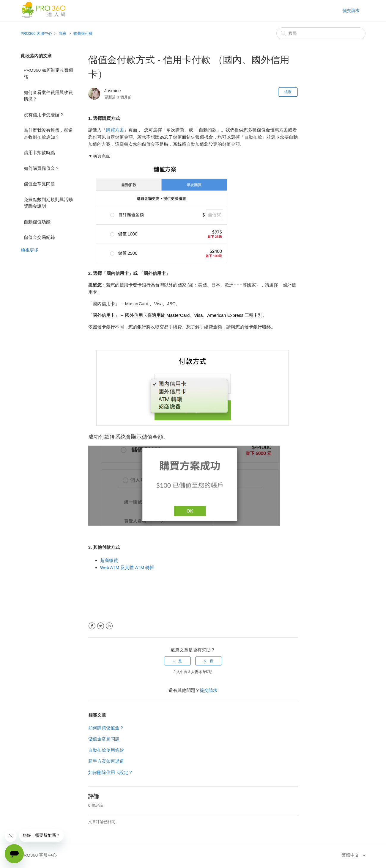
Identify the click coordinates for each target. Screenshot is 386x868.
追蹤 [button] (288, 92)
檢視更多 (30, 250)
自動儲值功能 (37, 222)
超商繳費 (109, 560)
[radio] (177, 661)
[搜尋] (321, 33)
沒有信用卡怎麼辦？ (44, 115)
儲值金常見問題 (39, 184)
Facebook (92, 626)
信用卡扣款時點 (39, 152)
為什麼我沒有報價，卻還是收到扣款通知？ (48, 134)
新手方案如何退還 (106, 761)
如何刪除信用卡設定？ (111, 772)
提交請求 (351, 10)
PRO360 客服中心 (36, 33)
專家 (63, 33)
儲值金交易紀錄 (39, 237)
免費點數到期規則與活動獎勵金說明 (48, 203)
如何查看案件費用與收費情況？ (48, 96)
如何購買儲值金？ (42, 168)
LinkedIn (109, 626)
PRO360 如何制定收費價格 (49, 73)
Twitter (101, 626)
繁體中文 (351, 855)
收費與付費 (83, 33)
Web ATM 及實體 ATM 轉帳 (127, 567)
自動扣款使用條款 (106, 750)
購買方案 (115, 130)
